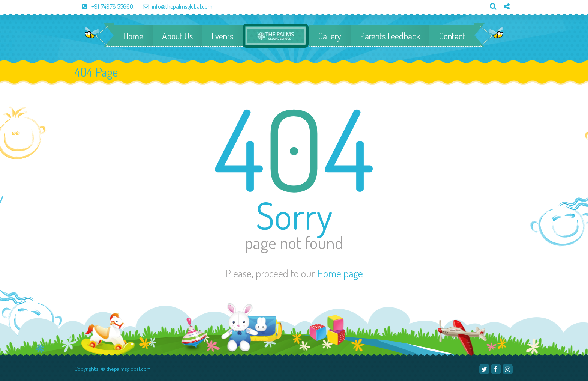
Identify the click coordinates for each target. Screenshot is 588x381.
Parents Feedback (390, 36)
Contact (452, 36)
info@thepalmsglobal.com (174, 6)
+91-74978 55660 (104, 6)
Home (133, 36)
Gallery (330, 36)
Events (222, 36)
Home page (340, 273)
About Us (177, 36)
